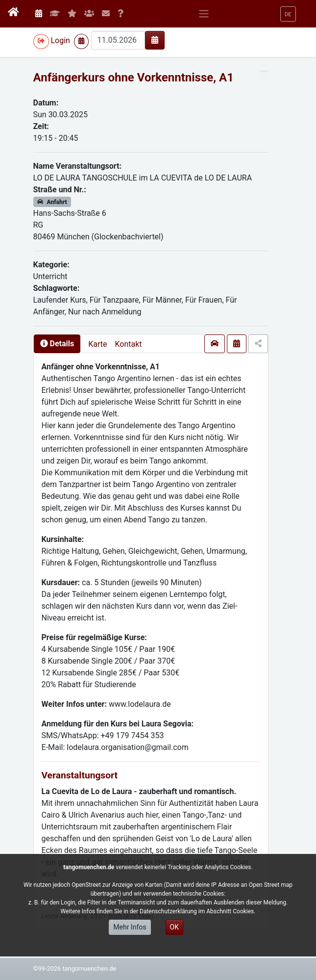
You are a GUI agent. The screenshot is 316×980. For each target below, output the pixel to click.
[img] (155, 40)
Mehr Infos (130, 927)
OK (174, 927)
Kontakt (128, 344)
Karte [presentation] (97, 344)
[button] (288, 14)
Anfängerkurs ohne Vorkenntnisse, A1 (134, 77)
